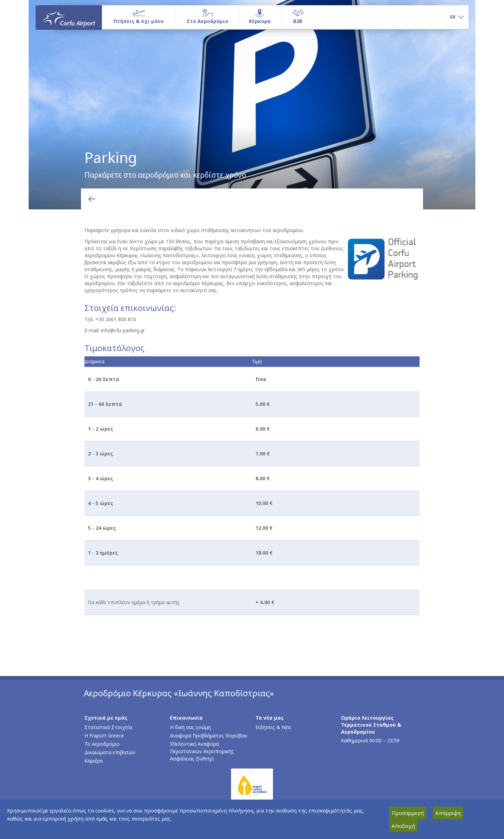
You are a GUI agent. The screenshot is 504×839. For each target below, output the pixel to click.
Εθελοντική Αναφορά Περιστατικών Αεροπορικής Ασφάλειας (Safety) (202, 751)
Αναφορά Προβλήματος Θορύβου (209, 736)
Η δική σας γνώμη (190, 727)
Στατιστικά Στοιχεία (108, 727)
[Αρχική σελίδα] (69, 17)
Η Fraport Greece (104, 736)
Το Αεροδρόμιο (102, 744)
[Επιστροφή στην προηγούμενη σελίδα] (92, 199)
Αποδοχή (403, 826)
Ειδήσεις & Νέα (273, 727)
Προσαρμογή (408, 813)
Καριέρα (94, 761)
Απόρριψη (448, 813)
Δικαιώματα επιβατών (110, 752)
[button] (457, 17)
